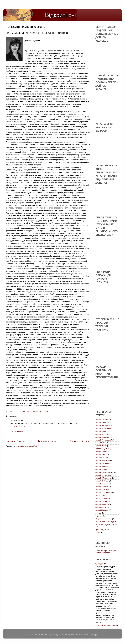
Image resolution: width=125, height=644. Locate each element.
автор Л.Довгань (19, 412)
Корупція (99, 516)
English (98, 533)
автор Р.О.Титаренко (103, 478)
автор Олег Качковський (105, 472)
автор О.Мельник (102, 466)
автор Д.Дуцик (101, 431)
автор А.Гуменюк (102, 420)
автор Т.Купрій (101, 495)
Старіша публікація (80, 441)
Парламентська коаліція (105, 522)
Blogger (95, 635)
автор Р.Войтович (102, 475)
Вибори (98, 513)
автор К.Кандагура (103, 449)
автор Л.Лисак (101, 455)
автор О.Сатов (101, 469)
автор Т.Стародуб (102, 498)
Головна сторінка (47, 441)
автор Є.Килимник (102, 437)
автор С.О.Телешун (103, 493)
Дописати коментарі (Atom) (29, 446)
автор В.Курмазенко (103, 428)
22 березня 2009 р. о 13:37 (21, 427)
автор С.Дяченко (102, 487)
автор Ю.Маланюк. (103, 504)
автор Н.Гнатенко (102, 463)
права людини (101, 530)
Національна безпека (104, 519)
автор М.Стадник (102, 458)
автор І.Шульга (101, 446)
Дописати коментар (16, 431)
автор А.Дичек (101, 423)
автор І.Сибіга (101, 443)
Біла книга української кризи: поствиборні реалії (106, 552)
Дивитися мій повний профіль (107, 625)
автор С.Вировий (102, 484)
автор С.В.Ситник (102, 481)
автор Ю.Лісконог (102, 501)
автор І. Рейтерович (103, 440)
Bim (79, 635)
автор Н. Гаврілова (103, 460)
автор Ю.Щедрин (102, 510)
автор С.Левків (101, 490)
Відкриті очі (103, 564)
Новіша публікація (15, 441)
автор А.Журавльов (103, 425)
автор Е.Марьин (102, 434)
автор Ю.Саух (101, 507)
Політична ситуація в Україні (37, 412)
